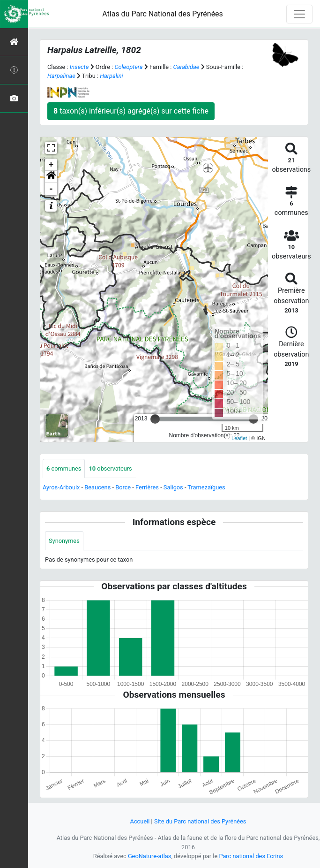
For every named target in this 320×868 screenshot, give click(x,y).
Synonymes (64, 541)
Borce (123, 487)
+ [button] (51, 165)
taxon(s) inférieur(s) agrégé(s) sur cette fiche (131, 111)
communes (64, 468)
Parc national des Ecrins (251, 856)
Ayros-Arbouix (61, 487)
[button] (51, 177)
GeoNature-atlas (150, 856)
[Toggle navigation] (299, 14)
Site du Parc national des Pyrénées (200, 821)
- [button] (51, 189)
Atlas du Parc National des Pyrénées (163, 14)
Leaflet (239, 438)
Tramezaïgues (206, 487)
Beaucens (97, 487)
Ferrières (147, 487)
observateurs (110, 468)
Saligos (173, 487)
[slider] (155, 419)
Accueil (140, 821)
